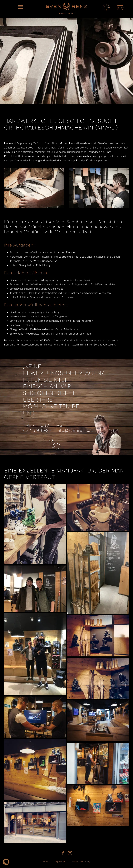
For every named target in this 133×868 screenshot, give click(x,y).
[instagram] (70, 853)
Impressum (60, 862)
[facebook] (63, 853)
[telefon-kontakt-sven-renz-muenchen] (106, 5)
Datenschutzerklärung (80, 862)
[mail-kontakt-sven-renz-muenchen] (121, 5)
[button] (6, 862)
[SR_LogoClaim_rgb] (66, 4)
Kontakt (47, 862)
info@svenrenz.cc (75, 430)
